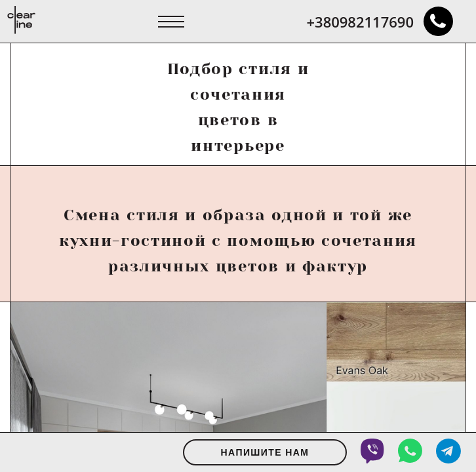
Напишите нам (265, 452)
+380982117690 (380, 21)
